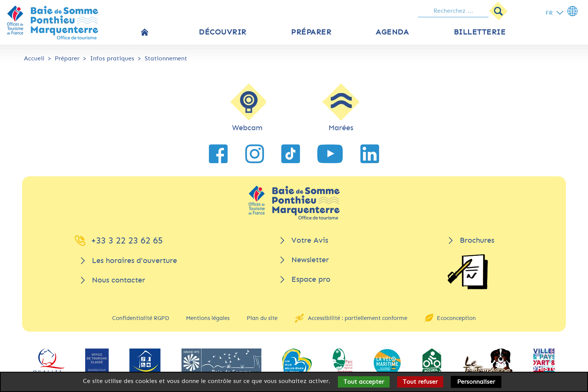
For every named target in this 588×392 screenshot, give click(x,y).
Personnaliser (476, 382)
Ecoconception (456, 318)
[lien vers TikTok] (291, 154)
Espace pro (311, 279)
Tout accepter (364, 382)
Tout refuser (420, 382)
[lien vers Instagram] (255, 154)
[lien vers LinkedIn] (370, 154)
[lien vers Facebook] (218, 154)
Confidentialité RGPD (141, 318)
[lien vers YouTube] (330, 154)
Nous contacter (118, 280)
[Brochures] (468, 272)
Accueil (34, 58)
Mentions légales (208, 318)
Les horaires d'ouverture (134, 261)
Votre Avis (310, 240)
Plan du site (262, 318)
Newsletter (310, 260)
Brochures (477, 240)
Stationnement (166, 58)
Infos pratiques (112, 58)
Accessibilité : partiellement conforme (358, 318)
